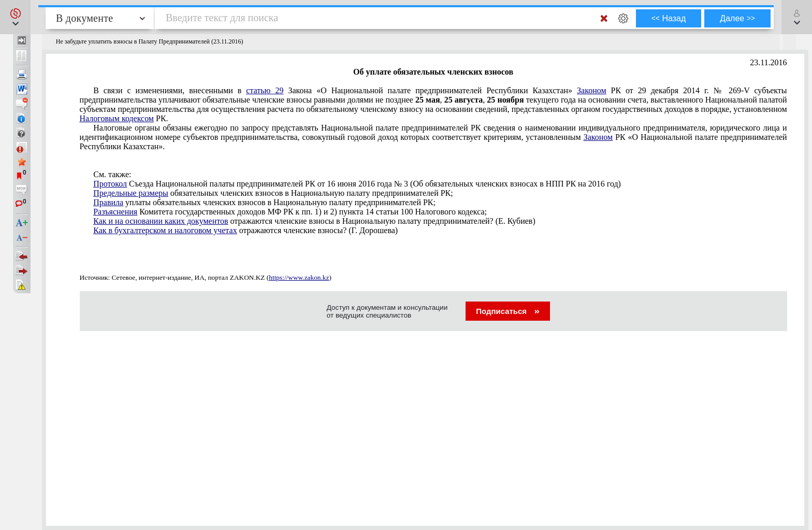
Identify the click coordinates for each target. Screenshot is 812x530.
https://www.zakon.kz (299, 277)
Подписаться (508, 311)
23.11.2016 (768, 62)
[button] (15, 17)
